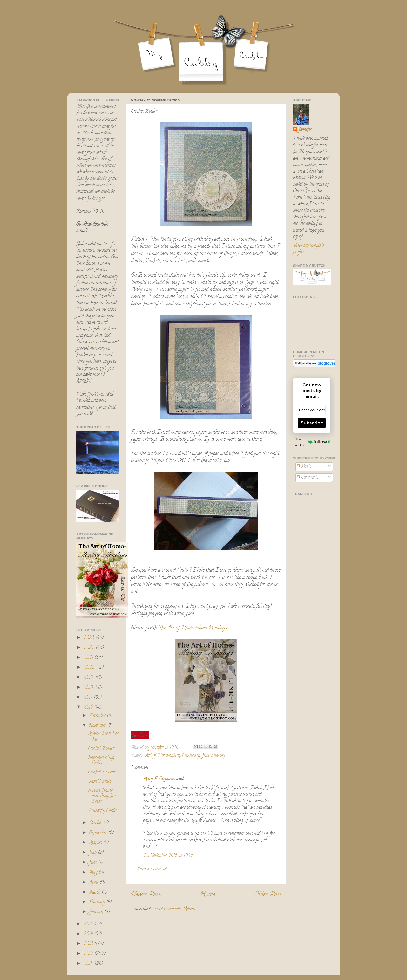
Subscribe (312, 423)
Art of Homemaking (163, 756)
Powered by (312, 442)
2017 (89, 698)
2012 (89, 954)
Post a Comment (152, 869)
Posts (304, 467)
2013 (89, 944)
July (93, 853)
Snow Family (100, 782)
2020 (89, 668)
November (98, 726)
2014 (89, 934)
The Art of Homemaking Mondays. (193, 628)
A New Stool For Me (103, 737)
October (96, 823)
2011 (88, 964)
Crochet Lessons (102, 772)
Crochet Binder (101, 749)
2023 (90, 638)
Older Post (268, 895)
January (97, 912)
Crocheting (191, 756)
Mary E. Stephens (159, 779)
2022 (90, 648)
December (98, 716)
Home (207, 895)
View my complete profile (309, 249)
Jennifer (305, 130)
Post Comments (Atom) (175, 909)
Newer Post (146, 895)
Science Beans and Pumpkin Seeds (102, 796)
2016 (89, 707)
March (95, 893)
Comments (308, 478)
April (94, 883)
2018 (89, 688)
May (94, 873)
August (96, 843)
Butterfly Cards (102, 811)
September (99, 833)
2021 (89, 658)
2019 (89, 678)
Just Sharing (213, 756)
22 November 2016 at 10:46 (168, 856)
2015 (89, 924)
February (98, 902)
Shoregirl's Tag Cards (101, 761)
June (94, 863)
